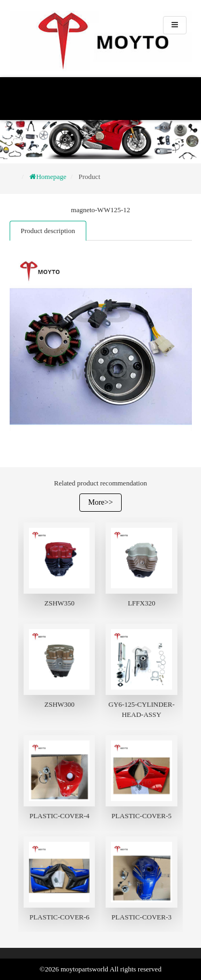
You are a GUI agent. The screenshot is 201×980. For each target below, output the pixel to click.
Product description (48, 231)
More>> (100, 502)
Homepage (51, 177)
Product (90, 177)
